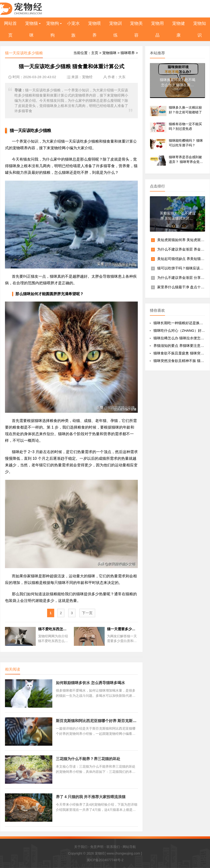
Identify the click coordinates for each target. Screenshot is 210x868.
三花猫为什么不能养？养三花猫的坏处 (88, 759)
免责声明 (97, 847)
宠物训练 (116, 29)
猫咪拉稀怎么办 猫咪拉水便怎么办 (181, 338)
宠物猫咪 (31, 29)
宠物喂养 (94, 29)
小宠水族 (73, 29)
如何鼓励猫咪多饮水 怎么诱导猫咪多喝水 (90, 683)
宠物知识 (200, 29)
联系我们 (113, 847)
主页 (95, 53)
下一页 (87, 613)
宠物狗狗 (53, 29)
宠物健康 (179, 29)
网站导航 (129, 847)
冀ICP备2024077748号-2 (105, 860)
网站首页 (10, 29)
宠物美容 (136, 29)
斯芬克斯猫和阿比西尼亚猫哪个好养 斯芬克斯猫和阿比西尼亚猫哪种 (113, 721)
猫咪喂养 (128, 53)
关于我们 (81, 847)
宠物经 (87, 77)
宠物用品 (157, 29)
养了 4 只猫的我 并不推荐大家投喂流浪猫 (91, 797)
